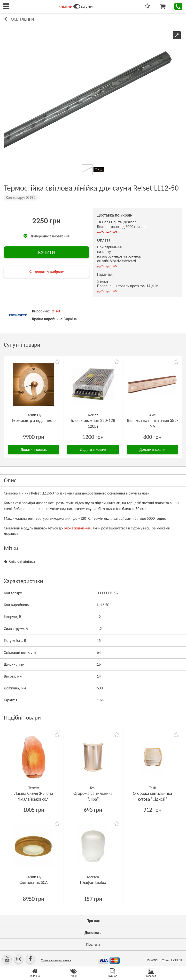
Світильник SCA (34, 882)
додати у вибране (49, 272)
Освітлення (23, 19)
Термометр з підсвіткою (34, 420)
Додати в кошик (34, 449)
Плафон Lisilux (93, 882)
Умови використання (56, 960)
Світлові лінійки (22, 561)
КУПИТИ (46, 252)
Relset (55, 311)
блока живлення (77, 528)
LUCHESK (176, 960)
